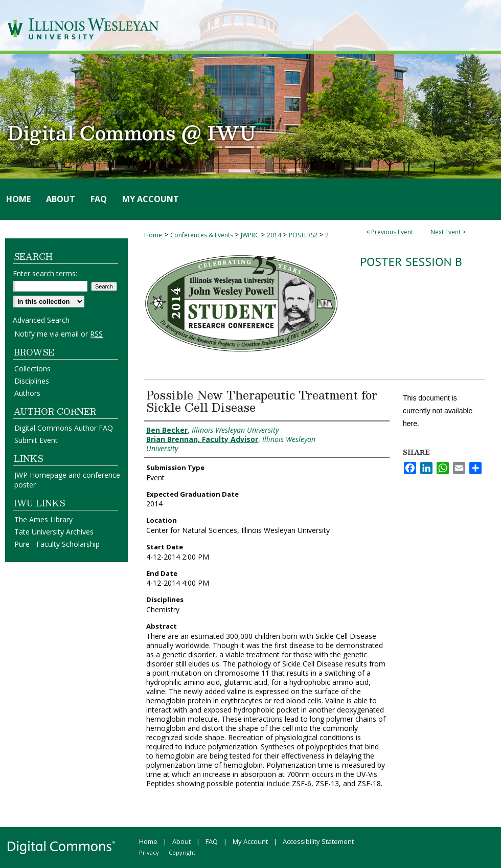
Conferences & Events (202, 235)
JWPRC (251, 235)
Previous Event (392, 232)
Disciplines (32, 381)
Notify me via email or (59, 334)
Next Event (446, 232)
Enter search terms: (45, 273)
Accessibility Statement (318, 841)
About (181, 841)
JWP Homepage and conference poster (67, 480)
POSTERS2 (304, 235)
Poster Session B (411, 262)
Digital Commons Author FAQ (64, 428)
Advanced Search (41, 320)
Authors (27, 393)
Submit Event (36, 440)
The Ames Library (43, 519)
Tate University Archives (54, 532)
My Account (250, 841)
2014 (275, 235)
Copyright (182, 852)
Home (153, 235)
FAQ (212, 841)
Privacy (149, 852)
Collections (32, 369)
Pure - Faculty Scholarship (57, 544)
